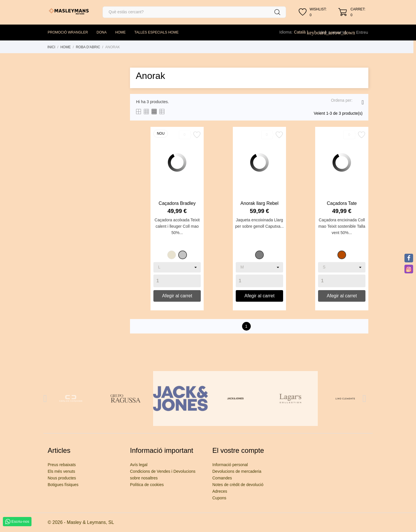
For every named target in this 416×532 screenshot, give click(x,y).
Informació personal (230, 465)
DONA (102, 32)
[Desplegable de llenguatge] (303, 32)
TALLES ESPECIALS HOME (156, 32)
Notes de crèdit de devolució (238, 485)
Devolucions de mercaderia (237, 471)
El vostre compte (238, 450)
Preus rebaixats (62, 465)
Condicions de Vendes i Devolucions (163, 471)
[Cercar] (194, 12)
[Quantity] (177, 281)
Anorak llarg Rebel (259, 203)
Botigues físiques (63, 485)
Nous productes (62, 478)
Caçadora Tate (342, 203)
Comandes (222, 478)
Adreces (220, 491)
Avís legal (139, 465)
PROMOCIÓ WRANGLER (68, 32)
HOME (120, 32)
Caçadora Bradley (177, 203)
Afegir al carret (177, 296)
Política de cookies (147, 485)
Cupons (219, 498)
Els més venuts (61, 471)
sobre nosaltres (144, 478)
